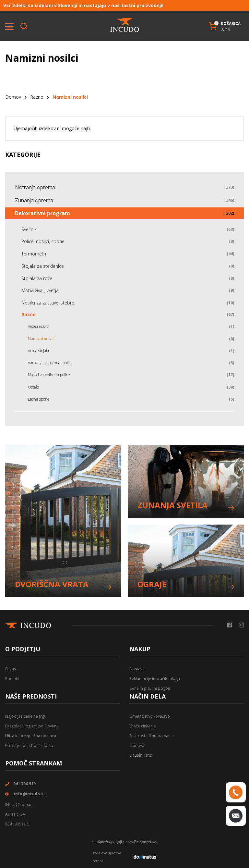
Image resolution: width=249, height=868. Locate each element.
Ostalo (33, 387)
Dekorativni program (42, 213)
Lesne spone (39, 399)
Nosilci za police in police (49, 375)
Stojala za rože (37, 278)
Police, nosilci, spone (43, 241)
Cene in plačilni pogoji (150, 688)
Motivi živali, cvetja (40, 290)
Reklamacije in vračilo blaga (155, 679)
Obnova (137, 745)
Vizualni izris (141, 755)
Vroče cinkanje (143, 726)
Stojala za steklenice (43, 266)
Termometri (34, 254)
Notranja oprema (35, 187)
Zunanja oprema (34, 200)
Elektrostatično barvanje (152, 736)
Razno (37, 97)
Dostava (137, 669)
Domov (13, 97)
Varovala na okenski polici (50, 363)
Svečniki (30, 229)
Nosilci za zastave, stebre (48, 303)
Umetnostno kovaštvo (150, 716)
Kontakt (12, 679)
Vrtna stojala (38, 351)
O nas (11, 669)
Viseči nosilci (39, 326)
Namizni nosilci (42, 339)
